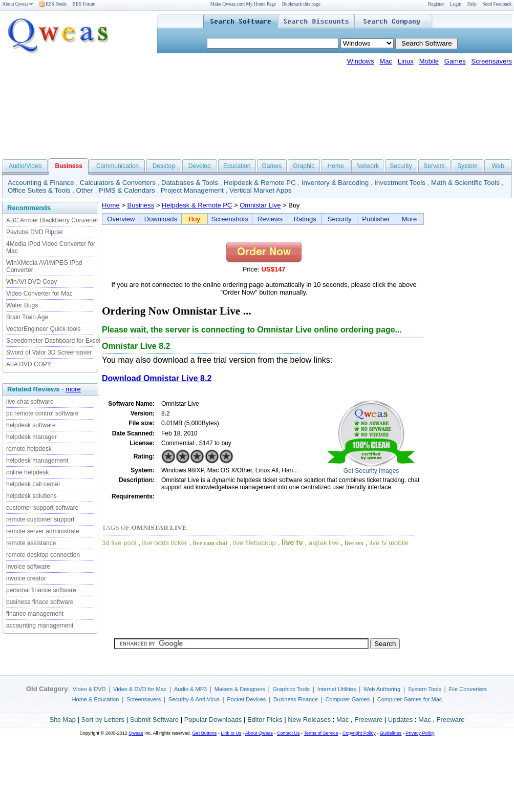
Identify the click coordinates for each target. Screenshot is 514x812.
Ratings (305, 219)
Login (456, 4)
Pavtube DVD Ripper (35, 232)
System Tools (425, 689)
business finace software (40, 602)
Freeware (368, 720)
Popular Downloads (213, 720)
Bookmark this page (301, 4)
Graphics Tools (291, 689)
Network (368, 166)
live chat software (30, 402)
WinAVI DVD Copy (31, 282)
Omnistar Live (260, 205)
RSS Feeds (53, 4)
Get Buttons (205, 733)
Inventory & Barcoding (335, 183)
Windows (361, 61)
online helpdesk (27, 472)
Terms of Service (321, 733)
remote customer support (40, 519)
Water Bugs (22, 305)
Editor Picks (265, 720)
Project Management (192, 190)
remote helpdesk (29, 449)
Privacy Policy (420, 733)
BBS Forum (84, 4)
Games (455, 61)
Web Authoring (382, 689)
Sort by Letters (103, 720)
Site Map (63, 720)
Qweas (136, 733)
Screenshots (230, 219)
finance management (35, 614)
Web (498, 166)
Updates (400, 720)
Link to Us (231, 733)
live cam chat (210, 543)
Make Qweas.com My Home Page (243, 4)
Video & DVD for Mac (140, 689)
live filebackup (254, 543)
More (410, 219)
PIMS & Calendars (127, 190)
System (467, 166)
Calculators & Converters (118, 183)
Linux (406, 61)
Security (401, 166)
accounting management (40, 626)
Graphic (304, 166)
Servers (434, 166)
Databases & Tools (190, 183)
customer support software (42, 508)
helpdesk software (31, 425)
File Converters (468, 689)
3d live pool (119, 543)
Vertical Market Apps (261, 190)
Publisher (376, 219)
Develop (200, 166)
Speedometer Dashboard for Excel (53, 341)
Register (436, 4)
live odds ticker (165, 543)
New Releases (309, 720)
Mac (386, 61)
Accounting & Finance (41, 183)
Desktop (164, 166)
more (73, 389)
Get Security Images (371, 471)
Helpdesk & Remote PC (260, 183)
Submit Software (154, 720)
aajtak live (324, 543)
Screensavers (492, 61)
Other (85, 190)
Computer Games (347, 699)
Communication (117, 166)
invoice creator (26, 578)
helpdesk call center (33, 484)
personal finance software (41, 590)
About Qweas (18, 4)
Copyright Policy (359, 733)
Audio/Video (25, 166)
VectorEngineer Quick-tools (43, 329)
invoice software (28, 567)
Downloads (161, 219)
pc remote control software (42, 413)
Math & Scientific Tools (465, 183)
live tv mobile (389, 543)
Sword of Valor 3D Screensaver (49, 352)
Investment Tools (400, 183)
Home (336, 166)
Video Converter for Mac (39, 294)
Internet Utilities (337, 689)
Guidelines (391, 733)
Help (472, 4)
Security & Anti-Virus (194, 699)
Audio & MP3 (190, 689)
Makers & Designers (240, 689)
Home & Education (96, 699)
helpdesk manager (31, 437)
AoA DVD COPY (29, 364)
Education (237, 166)
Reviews (270, 219)
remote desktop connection (43, 555)
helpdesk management (37, 461)
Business (141, 205)
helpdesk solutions (31, 496)
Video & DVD (89, 689)
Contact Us (288, 733)
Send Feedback (497, 4)
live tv (292, 543)
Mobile (429, 61)
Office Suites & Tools (39, 190)
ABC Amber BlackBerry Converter (52, 220)
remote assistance (31, 543)
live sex (354, 543)
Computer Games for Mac (410, 699)
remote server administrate (43, 531)
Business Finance (296, 699)
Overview (121, 219)
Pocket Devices (247, 699)
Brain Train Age (27, 317)
